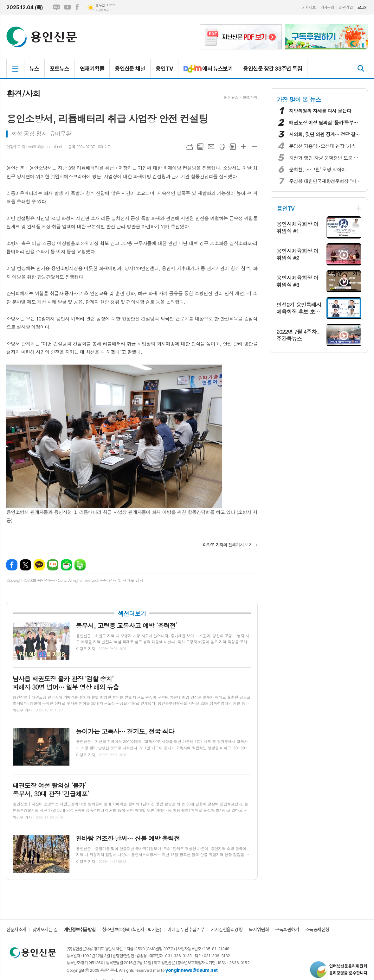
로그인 (363, 7)
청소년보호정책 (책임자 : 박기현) (132, 930)
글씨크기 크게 (243, 147)
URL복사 (190, 147)
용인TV (164, 69)
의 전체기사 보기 (228, 545)
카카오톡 (39, 565)
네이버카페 (66, 565)
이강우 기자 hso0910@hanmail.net (34, 146)
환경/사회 (250, 97)
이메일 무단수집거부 (186, 930)
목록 (200, 147)
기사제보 (309, 7)
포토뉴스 (60, 69)
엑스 (26, 565)
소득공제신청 (317, 930)
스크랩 (233, 147)
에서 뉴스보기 (206, 71)
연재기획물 (92, 69)
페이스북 (77, 7)
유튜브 (68, 7)
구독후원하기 (287, 930)
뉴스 (34, 69)
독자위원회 (259, 930)
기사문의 (327, 7)
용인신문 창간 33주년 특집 (273, 69)
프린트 (222, 147)
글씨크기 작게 (254, 147)
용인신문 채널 (130, 69)
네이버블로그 (56, 7)
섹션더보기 (132, 614)
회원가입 (346, 7)
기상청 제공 (102, 10)
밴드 (80, 565)
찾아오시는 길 (45, 930)
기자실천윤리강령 (227, 930)
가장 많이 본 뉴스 (299, 99)
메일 (211, 147)
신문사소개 (16, 930)
